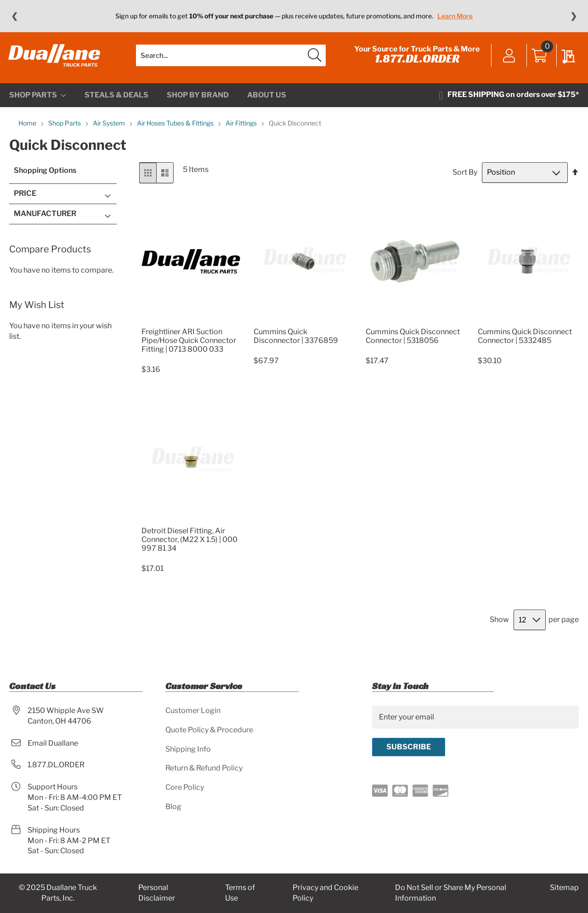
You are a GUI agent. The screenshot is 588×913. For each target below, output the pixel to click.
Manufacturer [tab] (45, 217)
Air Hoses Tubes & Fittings (176, 127)
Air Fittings (242, 127)
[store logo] (55, 57)
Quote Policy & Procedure (209, 730)
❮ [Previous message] (14, 16)
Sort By (465, 176)
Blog (173, 807)
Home (28, 127)
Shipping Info (188, 749)
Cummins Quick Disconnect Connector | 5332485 (525, 340)
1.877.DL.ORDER (416, 61)
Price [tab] (25, 197)
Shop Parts (65, 127)
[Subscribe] (409, 747)
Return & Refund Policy (204, 768)
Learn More (455, 16)
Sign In (508, 58)
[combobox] (231, 57)
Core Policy (185, 787)
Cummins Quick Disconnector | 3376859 (296, 340)
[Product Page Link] (191, 324)
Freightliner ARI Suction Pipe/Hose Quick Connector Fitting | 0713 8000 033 (189, 344)
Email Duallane (53, 743)
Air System (110, 127)
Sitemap (564, 887)
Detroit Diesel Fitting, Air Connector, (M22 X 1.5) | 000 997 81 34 (189, 544)
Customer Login (193, 710)
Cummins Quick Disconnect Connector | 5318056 (413, 340)
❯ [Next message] (574, 16)
